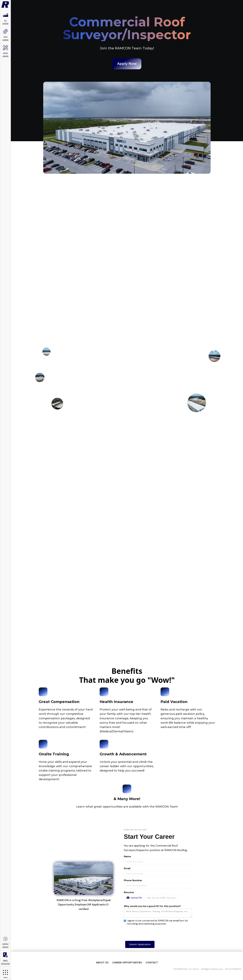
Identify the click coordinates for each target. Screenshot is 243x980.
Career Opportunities (127, 963)
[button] (134, 898)
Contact (152, 963)
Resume (129, 892)
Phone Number (133, 880)
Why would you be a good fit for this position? (152, 906)
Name (127, 856)
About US (102, 963)
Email (127, 868)
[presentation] (147, 932)
